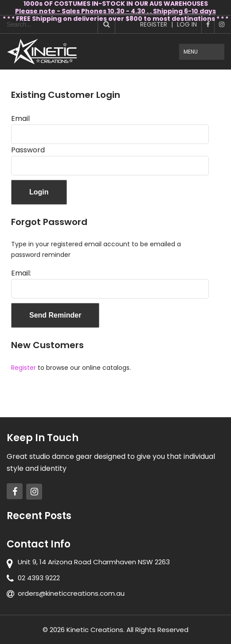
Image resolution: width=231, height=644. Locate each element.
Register (154, 24)
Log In (187, 24)
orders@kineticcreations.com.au (71, 593)
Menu (191, 52)
